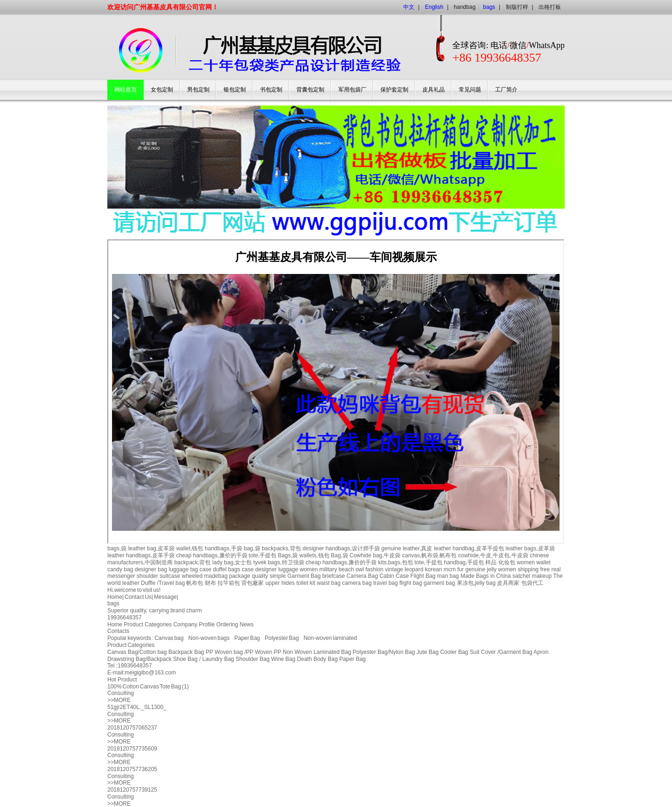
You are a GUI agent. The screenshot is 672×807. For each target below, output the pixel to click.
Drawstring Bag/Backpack (139, 659)
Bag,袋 (339, 555)
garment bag (439, 583)
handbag (465, 7)
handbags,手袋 (224, 548)
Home (115, 597)
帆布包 (195, 583)
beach (346, 569)
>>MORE (119, 700)
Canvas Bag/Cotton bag (137, 652)
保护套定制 (394, 90)
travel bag (386, 583)
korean (433, 569)
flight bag (411, 583)
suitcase (170, 576)
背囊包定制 (310, 90)
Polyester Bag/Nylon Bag (384, 652)
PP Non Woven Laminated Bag (313, 652)
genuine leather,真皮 (407, 548)
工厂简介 (506, 90)
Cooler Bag (454, 652)
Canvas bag (169, 638)
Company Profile (194, 625)
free (545, 569)
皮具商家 (508, 583)
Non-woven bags (209, 638)
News (247, 625)
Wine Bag (283, 659)
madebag (216, 576)
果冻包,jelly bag (476, 583)
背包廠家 (252, 583)
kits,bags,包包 (395, 562)
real (556, 569)
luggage (288, 569)
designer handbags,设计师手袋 (341, 548)
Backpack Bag (186, 652)
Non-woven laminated (330, 638)
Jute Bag (427, 652)
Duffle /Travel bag (163, 583)
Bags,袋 (288, 555)
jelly (492, 569)
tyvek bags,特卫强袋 (279, 562)
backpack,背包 (192, 562)
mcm (450, 569)
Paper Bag (247, 638)
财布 (210, 583)
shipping (528, 569)
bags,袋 (117, 548)
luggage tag (183, 569)
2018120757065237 (132, 728)
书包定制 (271, 90)
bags (113, 603)
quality (260, 576)
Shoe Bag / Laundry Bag (204, 659)
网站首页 (126, 90)
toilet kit (306, 583)
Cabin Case (394, 576)
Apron (541, 652)
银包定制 (235, 90)
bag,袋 (252, 548)
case (206, 569)
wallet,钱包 (189, 548)
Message (165, 597)
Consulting (121, 693)
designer (266, 569)
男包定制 (198, 90)
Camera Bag (362, 576)
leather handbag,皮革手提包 (469, 548)
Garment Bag (304, 576)
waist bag (329, 583)
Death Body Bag (317, 659)
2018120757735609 (132, 749)
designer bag (151, 569)
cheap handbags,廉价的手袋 (211, 555)
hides (288, 583)
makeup (542, 576)
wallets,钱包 (315, 555)
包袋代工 (532, 583)
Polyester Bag (282, 638)
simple (278, 576)
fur (461, 569)
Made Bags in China (486, 576)
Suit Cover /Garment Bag (501, 652)
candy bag (120, 569)
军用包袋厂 (352, 90)
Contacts (118, 631)
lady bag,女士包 (232, 562)
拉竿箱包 (229, 583)
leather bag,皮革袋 (151, 548)
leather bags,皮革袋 (530, 548)
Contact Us (138, 597)
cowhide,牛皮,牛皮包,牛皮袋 (493, 555)
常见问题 (470, 90)
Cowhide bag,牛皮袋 (375, 555)
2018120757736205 (132, 769)
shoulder (147, 576)
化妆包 (507, 562)
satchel (521, 576)
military (328, 569)
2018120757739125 (132, 790)
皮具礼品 (434, 90)
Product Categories (148, 625)
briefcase (333, 576)
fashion (374, 569)
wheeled (192, 576)
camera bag (357, 583)
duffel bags (227, 569)
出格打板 (550, 7)
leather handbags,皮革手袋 (141, 555)
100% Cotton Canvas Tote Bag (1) (148, 687)
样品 (491, 562)
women (309, 569)
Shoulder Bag (253, 659)
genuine (475, 569)
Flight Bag (423, 576)
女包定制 (162, 90)
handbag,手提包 (464, 562)
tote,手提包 (262, 555)
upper (273, 583)
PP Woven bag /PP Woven (239, 652)
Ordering (227, 625)
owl (360, 569)
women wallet (534, 562)
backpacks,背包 (281, 548)
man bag (448, 576)
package (240, 576)
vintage (394, 569)
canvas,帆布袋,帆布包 (430, 555)
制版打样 (517, 7)
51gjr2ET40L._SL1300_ (137, 707)
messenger (121, 576)
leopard (414, 569)
